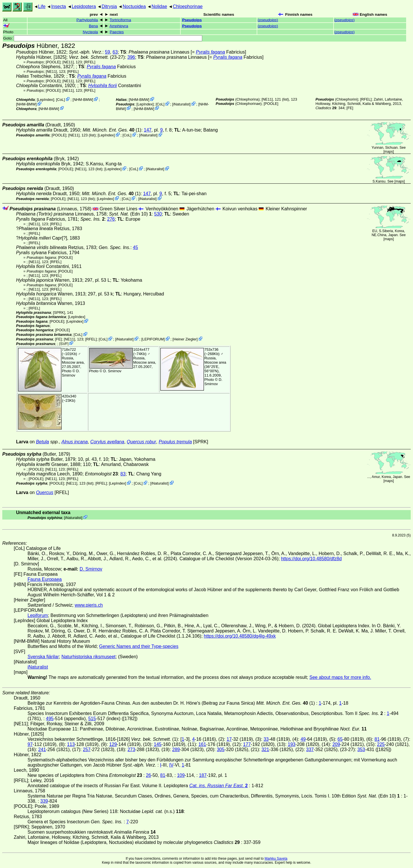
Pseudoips (192, 20)
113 (71, 744)
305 (221, 750)
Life (42, 6)
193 (292, 744)
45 (135, 247)
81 (377, 739)
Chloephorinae (188, 6)
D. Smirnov (71, 373)
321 (265, 750)
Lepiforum (38, 615)
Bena (93, 26)
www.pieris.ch (89, 605)
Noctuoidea (134, 6)
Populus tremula (175, 442)
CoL (60, 100)
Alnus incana (75, 442)
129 (113, 744)
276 (111, 219)
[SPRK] (59, 312)
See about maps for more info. (340, 677)
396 (131, 57)
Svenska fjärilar (43, 657)
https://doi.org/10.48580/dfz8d (311, 559)
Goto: (103, 38)
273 (132, 750)
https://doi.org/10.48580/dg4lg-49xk (240, 636)
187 (203, 775)
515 (92, 719)
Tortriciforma (120, 20)
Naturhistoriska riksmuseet (88, 657)
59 (108, 52)
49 (303, 739)
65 (340, 739)
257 (87, 750)
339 (44, 801)
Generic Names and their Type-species (139, 646)
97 (30, 744)
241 (42, 750)
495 (50, 719)
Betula (42, 442)
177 (247, 744)
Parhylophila (87, 20)
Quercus (44, 492)
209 (336, 744)
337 (310, 750)
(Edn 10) (130, 214)
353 (361, 750)
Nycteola (90, 32)
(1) (112, 130)
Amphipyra (119, 26)
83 (123, 474)
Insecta (59, 6)
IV (171, 765)
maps (388, 152)
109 (181, 775)
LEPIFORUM (153, 339)
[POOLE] (53, 62)
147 (148, 130)
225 (381, 744)
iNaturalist (181, 104)
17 (229, 739)
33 (266, 739)
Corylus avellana (107, 442)
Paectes (117, 32)
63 (115, 52)
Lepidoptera (84, 6)
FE (350, 108)
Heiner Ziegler (185, 339)
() (268, 20)
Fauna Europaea (45, 579)
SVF (64, 343)
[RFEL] (90, 62)
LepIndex (45, 100)
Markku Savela (276, 859)
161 (202, 744)
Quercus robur (141, 442)
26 (149, 775)
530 (158, 214)
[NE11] (68, 62)
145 (158, 744)
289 (176, 750)
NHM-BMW (83, 100)
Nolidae (159, 6)
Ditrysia (109, 6)
